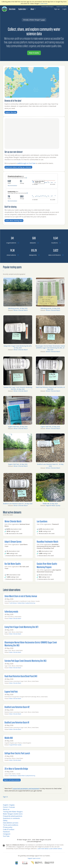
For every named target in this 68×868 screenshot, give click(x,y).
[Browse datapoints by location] (34, 250)
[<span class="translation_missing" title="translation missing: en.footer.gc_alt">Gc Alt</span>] (25, 863)
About (33, 9)
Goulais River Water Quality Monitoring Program (47, 565)
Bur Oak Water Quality (13, 564)
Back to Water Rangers (47, 7)
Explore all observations (12, 780)
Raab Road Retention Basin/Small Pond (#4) (21, 676)
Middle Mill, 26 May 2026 (50, 504)
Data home (12, 9)
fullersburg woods (11, 611)
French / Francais (9, 807)
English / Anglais (9, 805)
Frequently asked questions (13, 816)
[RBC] (17, 863)
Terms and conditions (11, 825)
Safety (5, 821)
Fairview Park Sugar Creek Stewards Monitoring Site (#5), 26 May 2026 (18, 388)
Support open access (34, 858)
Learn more (44, 3)
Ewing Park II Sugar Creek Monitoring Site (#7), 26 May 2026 (18, 347)
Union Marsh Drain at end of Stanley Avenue (21, 596)
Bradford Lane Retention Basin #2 (17, 707)
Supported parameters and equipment (26, 788)
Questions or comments (11, 818)
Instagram (7, 834)
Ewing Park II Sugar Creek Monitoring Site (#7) (21, 627)
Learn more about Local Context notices (50, 849)
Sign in (5, 797)
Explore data (23, 9)
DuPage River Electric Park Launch (17, 753)
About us (6, 809)
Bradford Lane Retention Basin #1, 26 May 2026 (18, 504)
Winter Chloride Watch (21, 310)
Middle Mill (9, 738)
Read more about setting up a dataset (18, 167)
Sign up (57, 9)
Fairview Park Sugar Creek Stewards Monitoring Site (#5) (26, 661)
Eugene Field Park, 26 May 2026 (18, 427)
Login (65, 9)
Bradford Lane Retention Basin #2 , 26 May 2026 (50, 465)
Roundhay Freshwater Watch (47, 542)
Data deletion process (11, 823)
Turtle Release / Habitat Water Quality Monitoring (22, 603)
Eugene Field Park (11, 691)
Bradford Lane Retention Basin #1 (17, 722)
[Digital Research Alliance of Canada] (42, 863)
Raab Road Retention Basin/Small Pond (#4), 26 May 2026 (50, 388)
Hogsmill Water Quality (53, 505)
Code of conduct (9, 829)
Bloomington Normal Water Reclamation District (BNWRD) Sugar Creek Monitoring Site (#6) (31, 644)
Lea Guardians (42, 521)
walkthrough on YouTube (26, 163)
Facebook (6, 832)
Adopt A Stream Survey (13, 542)
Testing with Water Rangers (13, 812)
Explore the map (11, 112)
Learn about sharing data (14, 221)
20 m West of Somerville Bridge (16, 769)
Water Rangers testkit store (13, 814)
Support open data (61, 7)
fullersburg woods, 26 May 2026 (18, 308)
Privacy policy (8, 827)
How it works (34, 53)
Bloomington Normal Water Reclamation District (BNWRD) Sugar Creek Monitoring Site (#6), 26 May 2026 (50, 348)
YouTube (6, 836)
